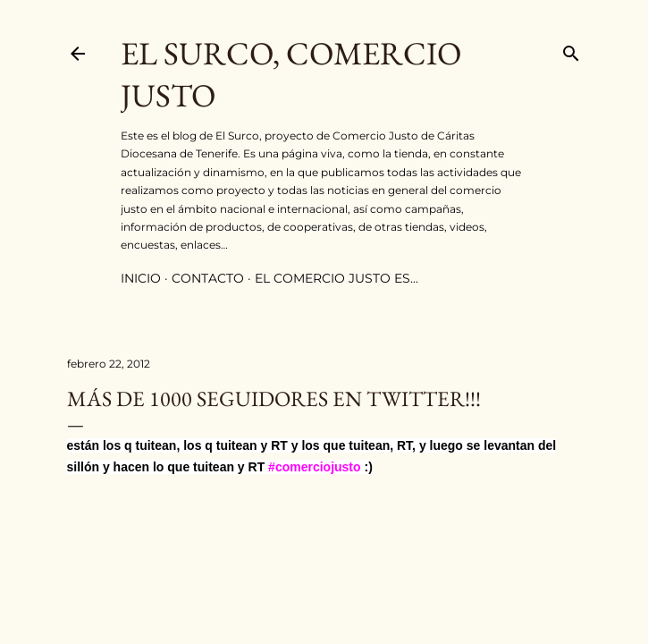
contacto (208, 278)
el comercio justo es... (337, 278)
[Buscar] (571, 50)
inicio (141, 278)
